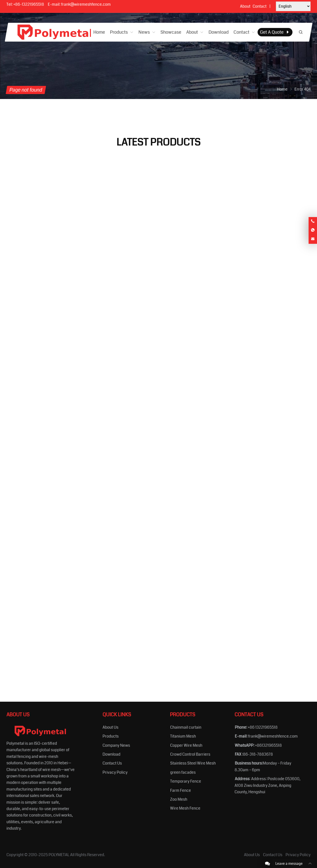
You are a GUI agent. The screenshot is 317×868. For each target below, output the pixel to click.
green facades (183, 772)
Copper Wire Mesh (186, 745)
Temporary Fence (186, 781)
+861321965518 (268, 745)
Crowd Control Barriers (190, 754)
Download (111, 754)
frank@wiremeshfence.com (86, 4)
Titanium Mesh (183, 736)
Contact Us (112, 763)
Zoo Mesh (179, 799)
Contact (260, 6)
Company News (116, 745)
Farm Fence (181, 790)
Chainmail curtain (186, 727)
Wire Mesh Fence (185, 808)
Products (111, 736)
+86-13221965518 (29, 4)
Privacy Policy (115, 772)
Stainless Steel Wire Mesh (193, 763)
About (245, 6)
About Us (110, 727)
